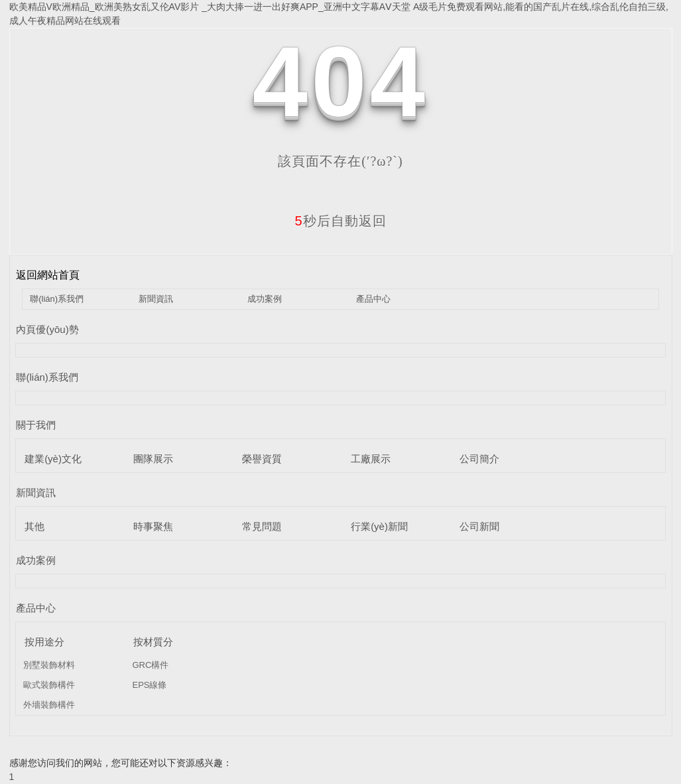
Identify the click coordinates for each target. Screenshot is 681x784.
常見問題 (262, 526)
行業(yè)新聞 (379, 526)
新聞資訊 (156, 299)
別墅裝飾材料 (49, 665)
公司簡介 (479, 459)
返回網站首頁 (48, 275)
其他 (34, 526)
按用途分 (44, 642)
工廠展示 (371, 459)
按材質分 (153, 642)
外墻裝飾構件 (49, 705)
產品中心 (373, 299)
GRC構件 (150, 665)
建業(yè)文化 (53, 459)
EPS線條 (149, 685)
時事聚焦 (153, 526)
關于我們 (36, 425)
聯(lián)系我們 (57, 299)
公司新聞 (479, 526)
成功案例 (265, 299)
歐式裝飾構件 (49, 685)
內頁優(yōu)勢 (47, 329)
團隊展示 (153, 459)
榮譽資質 (262, 459)
